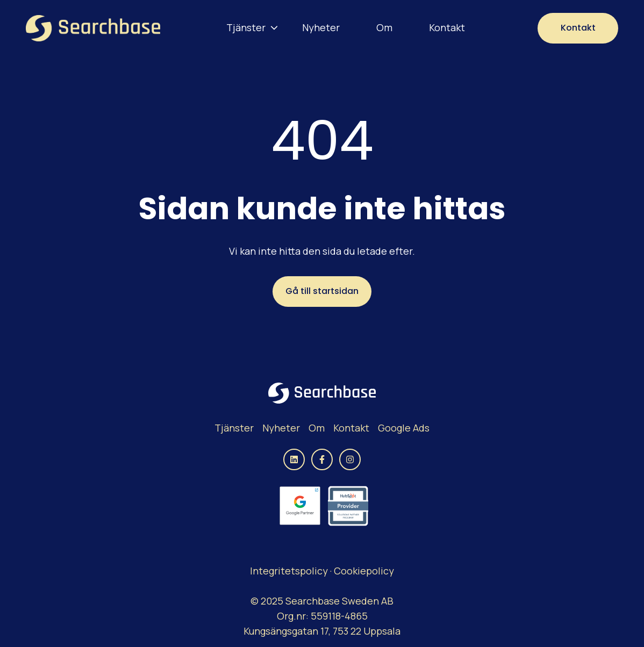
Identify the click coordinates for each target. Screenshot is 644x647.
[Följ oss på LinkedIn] (294, 459)
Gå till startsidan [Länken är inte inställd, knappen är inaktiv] (322, 291)
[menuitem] (249, 28)
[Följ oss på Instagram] (350, 459)
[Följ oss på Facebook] (322, 459)
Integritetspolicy (290, 571)
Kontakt (447, 27)
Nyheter (321, 27)
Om (384, 27)
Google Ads (404, 428)
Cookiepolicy (364, 571)
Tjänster (246, 27)
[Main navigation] (349, 28)
